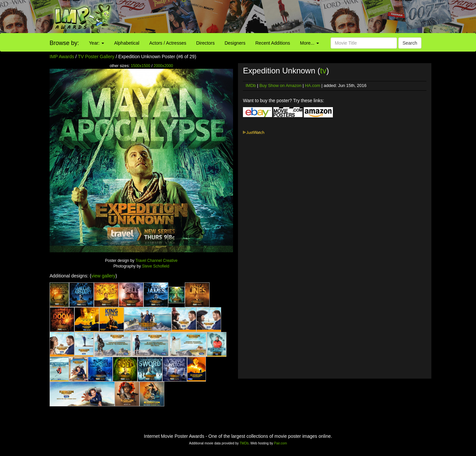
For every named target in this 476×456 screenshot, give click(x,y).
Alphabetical (127, 43)
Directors (205, 43)
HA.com (312, 85)
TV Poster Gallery (96, 57)
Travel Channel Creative (156, 261)
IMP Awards (62, 57)
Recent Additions (273, 43)
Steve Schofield (156, 266)
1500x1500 (141, 66)
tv (323, 71)
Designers (235, 43)
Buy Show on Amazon (280, 85)
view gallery (103, 276)
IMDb (251, 85)
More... (310, 43)
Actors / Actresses (168, 43)
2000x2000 (163, 66)
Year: (97, 43)
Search (410, 43)
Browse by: (64, 43)
